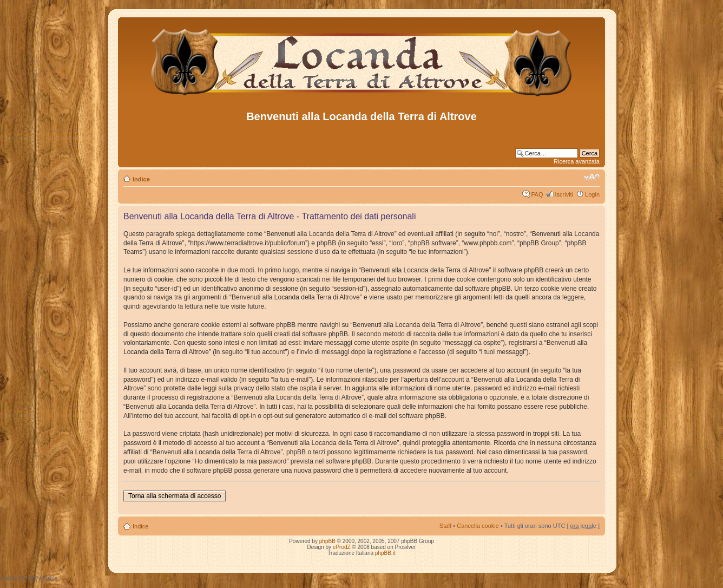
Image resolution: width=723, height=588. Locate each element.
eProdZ (342, 547)
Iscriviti (564, 194)
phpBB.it (385, 553)
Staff (445, 526)
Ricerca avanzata (577, 161)
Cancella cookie (478, 526)
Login (592, 194)
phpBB (327, 541)
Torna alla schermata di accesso (175, 496)
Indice (141, 179)
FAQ (537, 194)
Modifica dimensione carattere (592, 177)
